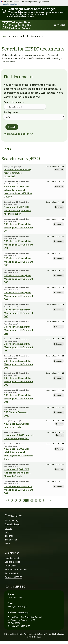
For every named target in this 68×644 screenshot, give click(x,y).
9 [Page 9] (42, 500)
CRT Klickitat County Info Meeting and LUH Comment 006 (18, 313)
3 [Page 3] (18, 500)
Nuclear (9, 528)
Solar (7, 532)
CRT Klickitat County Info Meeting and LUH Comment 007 (18, 296)
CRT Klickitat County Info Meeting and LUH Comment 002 (18, 381)
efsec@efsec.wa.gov (17, 607)
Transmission (11, 540)
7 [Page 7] (34, 500)
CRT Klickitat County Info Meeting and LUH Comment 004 (18, 347)
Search (12, 127)
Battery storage (12, 521)
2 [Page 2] (14, 500)
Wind (7, 544)
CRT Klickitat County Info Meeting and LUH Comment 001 (18, 398)
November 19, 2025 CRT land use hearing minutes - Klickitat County (17, 210)
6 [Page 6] (30, 500)
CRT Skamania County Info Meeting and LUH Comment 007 (18, 490)
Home (5, 36)
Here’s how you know (11, 4)
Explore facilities (13, 562)
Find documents (12, 558)
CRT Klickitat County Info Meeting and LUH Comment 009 (18, 262)
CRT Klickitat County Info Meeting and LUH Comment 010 (18, 245)
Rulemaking (10, 566)
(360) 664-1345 (15, 598)
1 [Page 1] (10, 500)
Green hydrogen (13, 524)
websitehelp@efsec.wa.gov (20, 16)
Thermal (9, 536)
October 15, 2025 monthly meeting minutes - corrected (18, 173)
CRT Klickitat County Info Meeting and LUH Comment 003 (18, 364)
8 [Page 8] (38, 500)
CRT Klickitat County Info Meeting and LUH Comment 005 (18, 330)
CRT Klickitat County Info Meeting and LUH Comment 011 (18, 227)
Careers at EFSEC (14, 577)
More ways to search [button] (17, 134)
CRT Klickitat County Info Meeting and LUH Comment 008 (18, 279)
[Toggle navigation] (59, 25)
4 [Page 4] (22, 500)
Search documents (14, 102)
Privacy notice (12, 573)
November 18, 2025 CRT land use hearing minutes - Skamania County (17, 473)
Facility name (11, 112)
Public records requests (16, 570)
